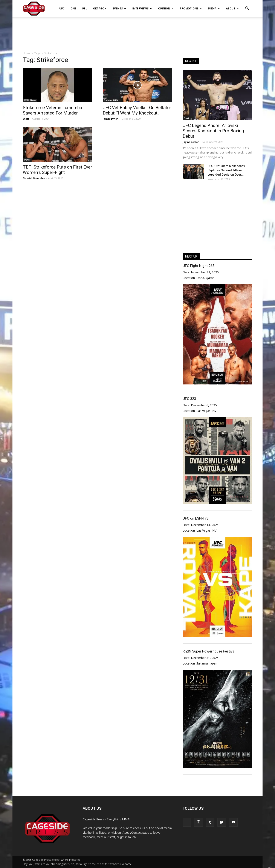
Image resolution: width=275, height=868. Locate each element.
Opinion (166, 8)
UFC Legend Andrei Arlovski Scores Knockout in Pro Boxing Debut (213, 131)
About (232, 8)
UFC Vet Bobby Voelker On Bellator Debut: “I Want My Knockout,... (137, 110)
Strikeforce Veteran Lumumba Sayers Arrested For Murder (52, 110)
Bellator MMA (111, 100)
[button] (247, 6)
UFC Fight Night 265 (199, 266)
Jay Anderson (191, 142)
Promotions (191, 8)
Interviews (142, 8)
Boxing (188, 118)
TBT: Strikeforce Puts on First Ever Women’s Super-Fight (57, 170)
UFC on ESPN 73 (196, 518)
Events (119, 8)
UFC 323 (189, 399)
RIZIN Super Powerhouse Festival (209, 651)
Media (214, 8)
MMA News (30, 100)
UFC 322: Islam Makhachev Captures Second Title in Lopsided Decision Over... (226, 170)
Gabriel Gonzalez (34, 178)
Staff (26, 119)
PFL (85, 8)
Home (27, 53)
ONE (73, 8)
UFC (62, 8)
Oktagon (100, 8)
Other (27, 160)
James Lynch (111, 119)
